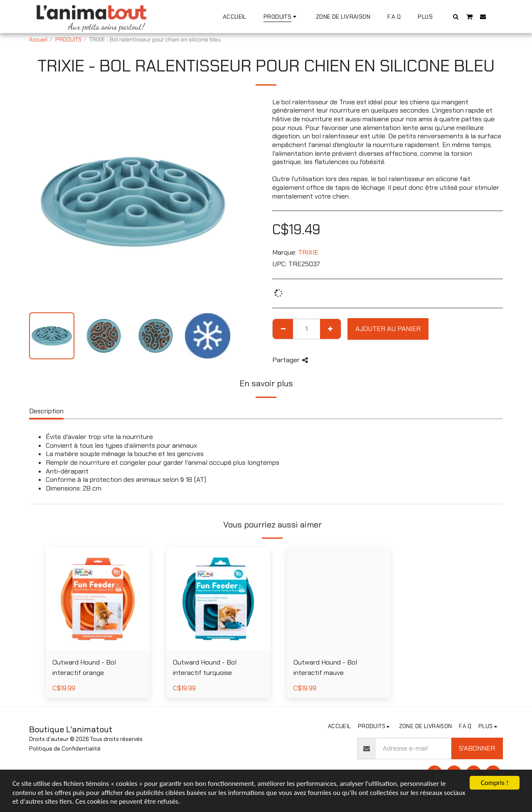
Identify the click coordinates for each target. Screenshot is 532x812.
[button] (456, 16)
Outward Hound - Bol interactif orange (84, 667)
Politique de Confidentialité (65, 749)
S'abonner (477, 748)
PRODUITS (68, 40)
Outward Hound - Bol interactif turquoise (205, 667)
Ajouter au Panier (388, 329)
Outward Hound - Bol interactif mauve (325, 667)
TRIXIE (308, 252)
